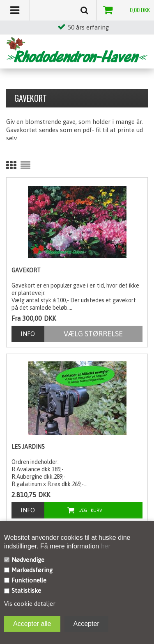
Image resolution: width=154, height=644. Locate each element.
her (105, 546)
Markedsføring (32, 570)
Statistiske (26, 590)
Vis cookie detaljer (30, 604)
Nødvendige (28, 560)
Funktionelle (29, 580)
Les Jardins (28, 447)
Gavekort (26, 270)
